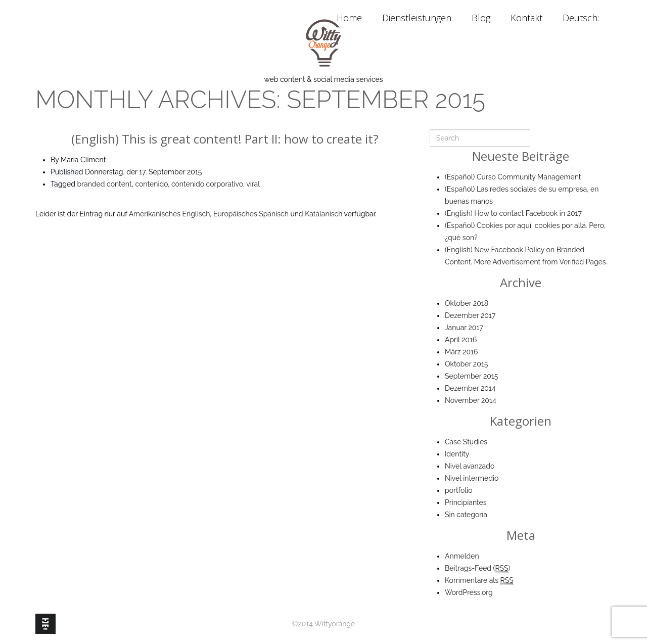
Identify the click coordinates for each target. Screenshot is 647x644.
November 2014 (471, 400)
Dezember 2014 (470, 388)
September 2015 (471, 376)
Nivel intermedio (472, 478)
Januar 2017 (464, 328)
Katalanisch (323, 214)
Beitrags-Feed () (477, 568)
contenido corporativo (207, 184)
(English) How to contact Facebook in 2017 (513, 213)
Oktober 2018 (467, 303)
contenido (151, 184)
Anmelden (462, 556)
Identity (457, 454)
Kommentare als (479, 581)
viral (253, 184)
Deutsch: (582, 18)
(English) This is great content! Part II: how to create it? (225, 139)
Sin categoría (466, 515)
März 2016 (461, 352)
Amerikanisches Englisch (170, 214)
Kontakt (526, 18)
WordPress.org (469, 592)
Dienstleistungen (417, 18)
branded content (105, 184)
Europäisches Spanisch (251, 214)
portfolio (459, 490)
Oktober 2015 (466, 364)
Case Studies (466, 442)
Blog (481, 18)
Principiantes (466, 502)
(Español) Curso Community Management (513, 177)
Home (349, 18)
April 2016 (461, 340)
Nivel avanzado (470, 466)
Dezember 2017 (470, 315)
